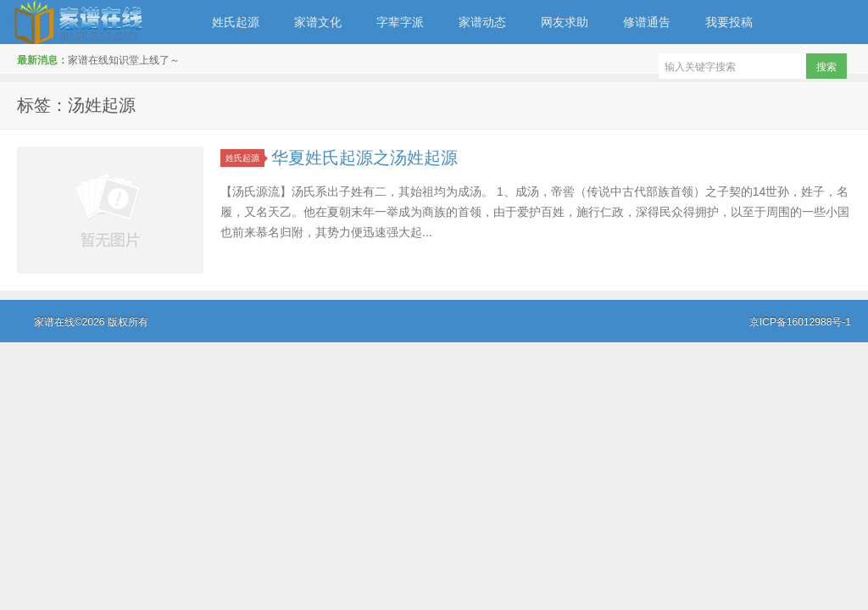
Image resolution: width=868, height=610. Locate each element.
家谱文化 (318, 22)
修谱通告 (647, 22)
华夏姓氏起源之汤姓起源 (364, 158)
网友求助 (565, 22)
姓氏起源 (236, 22)
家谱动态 (482, 22)
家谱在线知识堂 (97, 22)
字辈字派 (400, 22)
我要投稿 (729, 22)
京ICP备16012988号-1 (800, 322)
